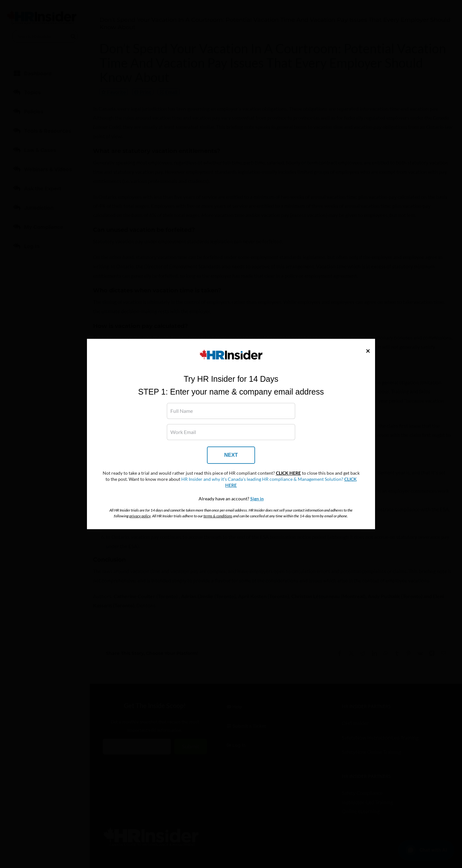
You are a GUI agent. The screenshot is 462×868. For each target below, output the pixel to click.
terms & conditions (218, 516)
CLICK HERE (288, 473)
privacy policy (140, 516)
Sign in (257, 499)
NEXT (231, 455)
